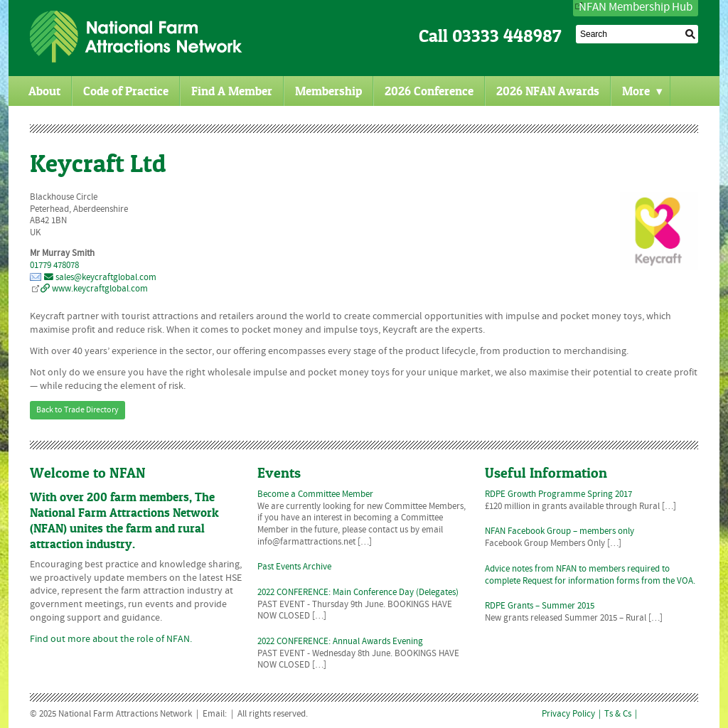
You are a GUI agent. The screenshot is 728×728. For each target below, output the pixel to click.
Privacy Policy (568, 714)
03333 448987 (507, 36)
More (642, 91)
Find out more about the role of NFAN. (111, 639)
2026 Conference (429, 91)
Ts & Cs (618, 714)
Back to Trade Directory (77, 410)
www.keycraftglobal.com (94, 289)
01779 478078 (54, 266)
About (44, 91)
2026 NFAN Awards (548, 91)
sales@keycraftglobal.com (100, 278)
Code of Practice (126, 91)
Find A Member (232, 91)
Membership (328, 91)
